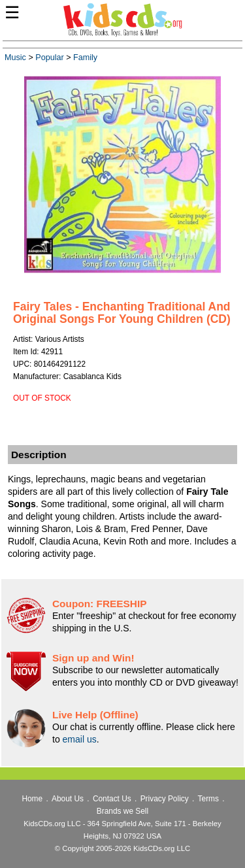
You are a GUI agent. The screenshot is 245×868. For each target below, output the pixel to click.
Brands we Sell (122, 811)
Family (85, 58)
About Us (68, 799)
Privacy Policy (165, 799)
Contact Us (112, 799)
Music (15, 58)
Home (32, 799)
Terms (208, 799)
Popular (49, 58)
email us (80, 739)
